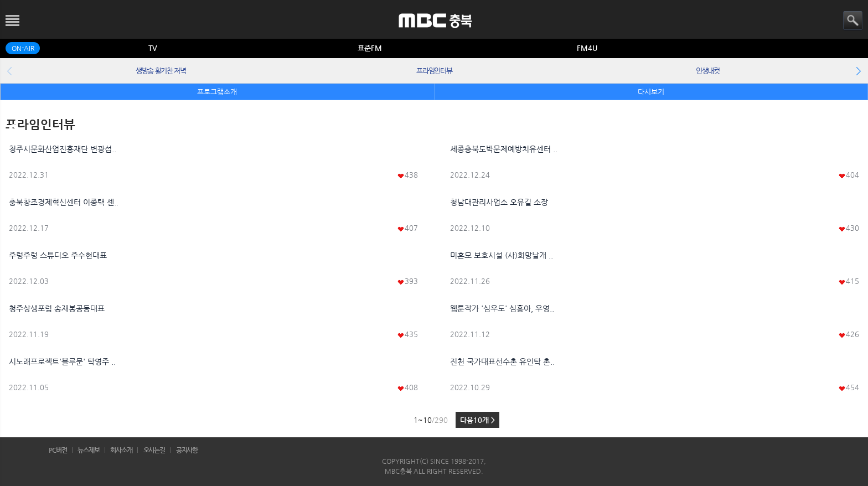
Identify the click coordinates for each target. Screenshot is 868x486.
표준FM (370, 48)
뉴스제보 (89, 450)
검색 (853, 21)
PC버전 (58, 450)
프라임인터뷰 (434, 71)
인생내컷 (708, 71)
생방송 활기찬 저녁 (161, 71)
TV (153, 48)
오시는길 (154, 450)
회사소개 (121, 450)
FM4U (587, 48)
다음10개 (477, 420)
